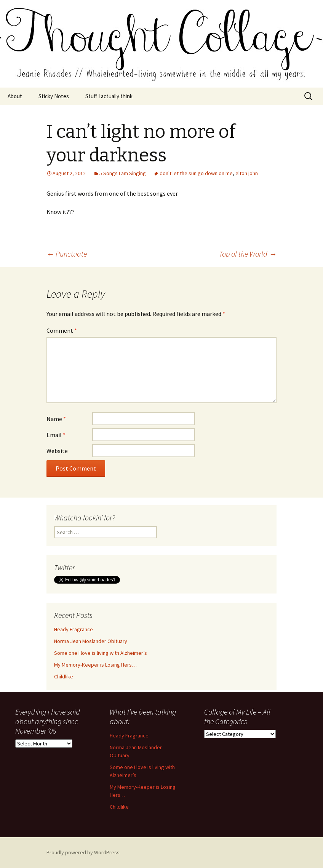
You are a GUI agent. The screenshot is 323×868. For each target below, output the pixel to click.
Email (56, 435)
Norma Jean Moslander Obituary (91, 641)
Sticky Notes (54, 96)
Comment (62, 330)
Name (56, 419)
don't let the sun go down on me (196, 173)
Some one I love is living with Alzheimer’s (101, 653)
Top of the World (248, 254)
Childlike (64, 677)
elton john (247, 173)
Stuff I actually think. (110, 96)
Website (57, 451)
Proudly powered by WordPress (83, 852)
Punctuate (67, 254)
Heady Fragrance (74, 629)
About (15, 96)
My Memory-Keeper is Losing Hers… (95, 665)
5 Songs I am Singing (123, 173)
